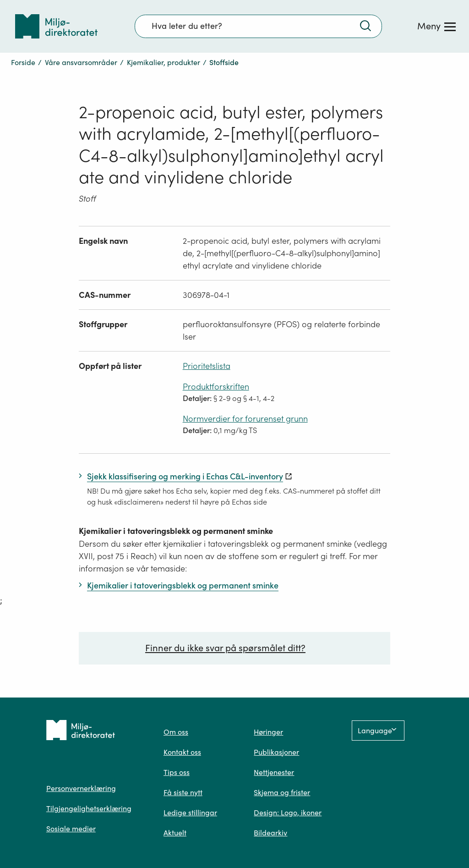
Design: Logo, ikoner (288, 813)
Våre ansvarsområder (81, 62)
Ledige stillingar (190, 813)
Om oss (176, 732)
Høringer (268, 732)
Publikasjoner (276, 752)
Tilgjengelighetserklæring (89, 808)
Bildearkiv (270, 833)
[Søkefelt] (258, 26)
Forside (23, 62)
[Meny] (436, 26)
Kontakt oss (182, 752)
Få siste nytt (183, 792)
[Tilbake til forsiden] (56, 26)
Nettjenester (274, 772)
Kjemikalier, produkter (164, 62)
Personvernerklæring (81, 788)
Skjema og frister (282, 792)
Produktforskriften (216, 387)
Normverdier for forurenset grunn (245, 419)
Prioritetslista (207, 366)
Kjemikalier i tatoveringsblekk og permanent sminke (176, 531)
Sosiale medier (71, 829)
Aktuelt (175, 833)
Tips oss (177, 772)
